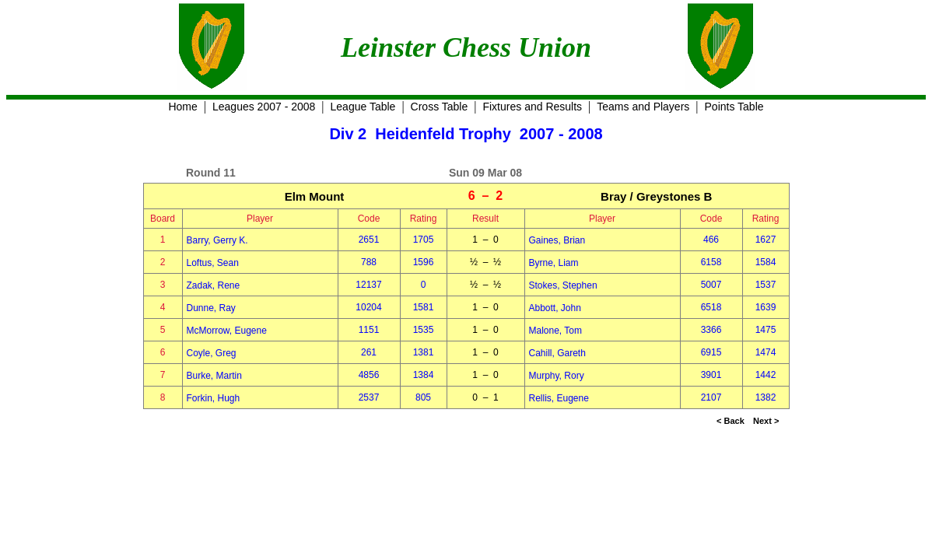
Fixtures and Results (532, 107)
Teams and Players (643, 107)
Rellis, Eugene (559, 398)
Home (182, 107)
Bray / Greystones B (656, 196)
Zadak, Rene (214, 285)
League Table (363, 107)
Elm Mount (315, 196)
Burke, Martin (214, 376)
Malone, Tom (555, 331)
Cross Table (440, 107)
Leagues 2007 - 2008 (264, 107)
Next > (766, 421)
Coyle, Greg (212, 353)
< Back (731, 421)
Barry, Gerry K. (217, 240)
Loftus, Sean (213, 263)
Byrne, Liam (554, 263)
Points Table (734, 107)
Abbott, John (555, 308)
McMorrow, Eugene (227, 331)
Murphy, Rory (557, 376)
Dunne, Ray (211, 308)
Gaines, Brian (557, 240)
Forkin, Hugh (214, 398)
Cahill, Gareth (557, 353)
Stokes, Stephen (563, 285)
